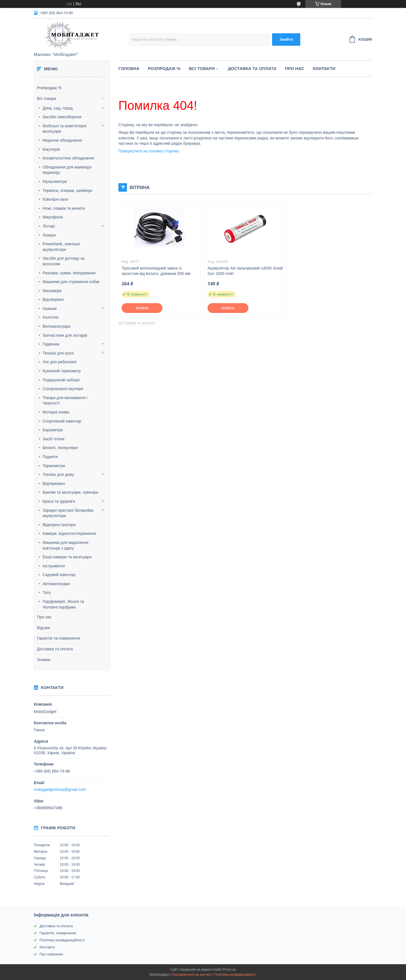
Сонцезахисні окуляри (63, 389)
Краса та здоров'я (59, 501)
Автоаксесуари (56, 584)
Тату (47, 592)
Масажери (52, 291)
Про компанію (51, 954)
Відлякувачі (53, 299)
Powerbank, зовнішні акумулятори (61, 247)
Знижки (44, 660)
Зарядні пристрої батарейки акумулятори (68, 513)
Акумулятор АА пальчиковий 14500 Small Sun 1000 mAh (245, 271)
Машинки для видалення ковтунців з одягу (65, 545)
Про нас (44, 617)
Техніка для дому (58, 474)
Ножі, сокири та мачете (64, 208)
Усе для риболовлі (59, 362)
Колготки (50, 317)
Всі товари (47, 99)
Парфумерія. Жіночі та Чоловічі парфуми (63, 604)
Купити (142, 308)
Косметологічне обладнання (68, 158)
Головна (129, 68)
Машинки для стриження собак (71, 282)
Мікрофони (53, 217)
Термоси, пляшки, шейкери (67, 191)
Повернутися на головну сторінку (149, 151)
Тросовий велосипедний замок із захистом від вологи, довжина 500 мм (156, 271)
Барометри (53, 430)
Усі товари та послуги (137, 323)
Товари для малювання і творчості (65, 401)
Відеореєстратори (59, 525)
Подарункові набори (61, 380)
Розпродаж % (49, 88)
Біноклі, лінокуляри (60, 448)
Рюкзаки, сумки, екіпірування (69, 273)
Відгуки (44, 628)
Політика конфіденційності (62, 940)
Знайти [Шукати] (286, 39)
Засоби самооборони (62, 117)
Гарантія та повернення (59, 638)
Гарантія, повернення (58, 933)
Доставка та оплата (55, 649)
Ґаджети (50, 457)
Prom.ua (229, 970)
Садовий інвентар (59, 575)
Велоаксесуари (57, 326)
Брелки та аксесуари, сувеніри (70, 492)
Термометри (54, 466)
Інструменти (54, 566)
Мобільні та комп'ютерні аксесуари (65, 129)
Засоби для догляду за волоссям (64, 261)
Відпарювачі (54, 484)
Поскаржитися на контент (192, 975)
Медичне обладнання (62, 140)
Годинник (51, 344)
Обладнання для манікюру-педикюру (68, 170)
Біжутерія (51, 149)
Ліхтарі (49, 226)
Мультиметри (55, 181)
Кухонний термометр (62, 371)
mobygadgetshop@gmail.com (60, 789)
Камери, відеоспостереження (69, 533)
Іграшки (50, 309)
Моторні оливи (56, 412)
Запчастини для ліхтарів (65, 335)
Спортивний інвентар (62, 421)
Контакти (324, 68)
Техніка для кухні (58, 353)
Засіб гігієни (53, 439)
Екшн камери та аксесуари (67, 557)
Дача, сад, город (58, 108)
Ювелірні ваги (55, 199)
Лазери (49, 235)
